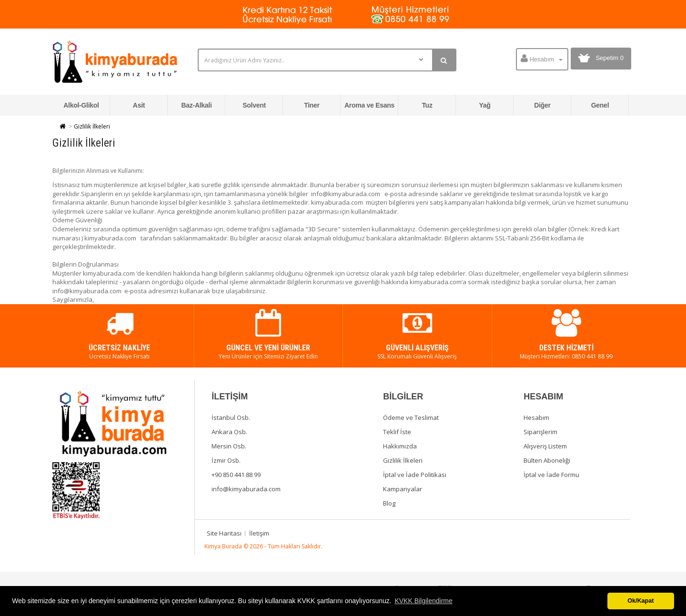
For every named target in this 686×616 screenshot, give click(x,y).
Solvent (254, 105)
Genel (600, 105)
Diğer (542, 105)
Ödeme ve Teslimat (411, 417)
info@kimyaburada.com (246, 489)
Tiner (312, 105)
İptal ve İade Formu (551, 475)
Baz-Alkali (196, 105)
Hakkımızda (400, 446)
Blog (389, 503)
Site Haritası (224, 533)
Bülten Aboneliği (547, 460)
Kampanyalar (403, 489)
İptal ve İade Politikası (415, 475)
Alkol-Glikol (81, 105)
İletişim (259, 533)
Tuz (427, 105)
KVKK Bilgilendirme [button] (423, 601)
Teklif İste (397, 432)
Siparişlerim (540, 432)
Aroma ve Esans (369, 105)
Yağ (484, 105)
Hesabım (536, 417)
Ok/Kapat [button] (641, 601)
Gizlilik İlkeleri (92, 126)
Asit (139, 105)
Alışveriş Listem (545, 446)
